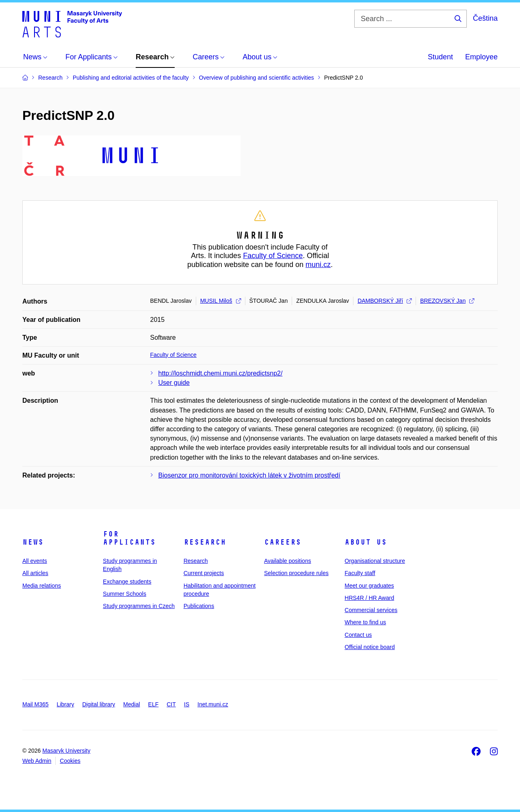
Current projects (204, 573)
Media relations (42, 586)
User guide (174, 383)
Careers (283, 542)
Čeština (485, 18)
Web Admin (37, 761)
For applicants (129, 538)
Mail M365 (36, 704)
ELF (154, 704)
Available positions (288, 561)
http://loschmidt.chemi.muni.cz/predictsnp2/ (221, 373)
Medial (131, 704)
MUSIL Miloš (221, 301)
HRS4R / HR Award (369, 598)
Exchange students (127, 582)
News (33, 542)
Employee (481, 57)
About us (366, 542)
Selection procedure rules (296, 573)
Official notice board (369, 647)
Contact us (358, 635)
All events (35, 561)
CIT (171, 704)
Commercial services (371, 610)
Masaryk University (66, 751)
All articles (35, 573)
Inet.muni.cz (213, 704)
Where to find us (365, 622)
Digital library (99, 704)
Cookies (70, 761)
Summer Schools (125, 594)
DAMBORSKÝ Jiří (385, 301)
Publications (199, 606)
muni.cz (318, 265)
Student (440, 57)
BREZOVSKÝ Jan (447, 301)
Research (205, 542)
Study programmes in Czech (139, 606)
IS (187, 704)
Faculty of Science (273, 256)
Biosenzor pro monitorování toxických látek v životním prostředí (249, 475)
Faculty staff (360, 573)
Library (66, 704)
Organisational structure (375, 561)
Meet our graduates (369, 586)
